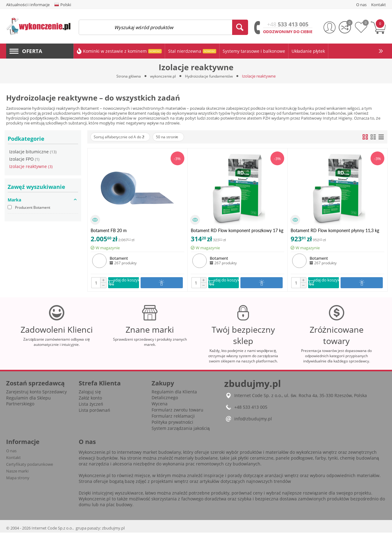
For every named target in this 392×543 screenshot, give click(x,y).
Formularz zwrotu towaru (177, 420)
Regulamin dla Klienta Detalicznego (174, 405)
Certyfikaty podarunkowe (30, 475)
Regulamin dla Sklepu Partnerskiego (28, 411)
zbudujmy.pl (113, 538)
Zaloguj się (90, 402)
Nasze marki (17, 481)
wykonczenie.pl (162, 76)
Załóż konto (90, 408)
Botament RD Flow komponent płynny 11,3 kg (335, 230)
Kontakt (13, 468)
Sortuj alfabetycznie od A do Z (123, 137)
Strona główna (126, 76)
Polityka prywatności (172, 432)
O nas (11, 461)
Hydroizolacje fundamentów (211, 76)
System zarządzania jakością (181, 439)
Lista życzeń (91, 414)
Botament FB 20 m (109, 230)
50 (178, 137)
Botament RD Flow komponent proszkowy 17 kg (237, 230)
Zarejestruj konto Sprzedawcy (36, 402)
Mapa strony (18, 488)
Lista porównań (94, 421)
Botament (119, 258)
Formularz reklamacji (173, 426)
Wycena (160, 414)
